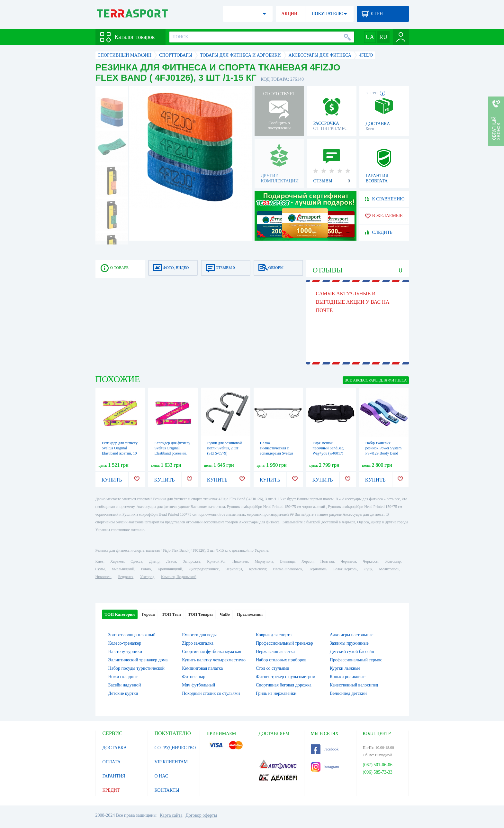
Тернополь (318, 569)
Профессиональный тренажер (284, 643)
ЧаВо (225, 614)
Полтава (327, 561)
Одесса (136, 561)
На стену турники (125, 652)
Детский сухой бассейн (352, 652)
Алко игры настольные (352, 635)
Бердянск (126, 577)
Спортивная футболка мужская (212, 652)
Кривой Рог (216, 561)
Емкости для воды (199, 635)
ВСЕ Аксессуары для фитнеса (376, 380)
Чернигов (348, 561)
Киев (99, 561)
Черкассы (371, 561)
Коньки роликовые (348, 677)
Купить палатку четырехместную (214, 660)
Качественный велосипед (354, 685)
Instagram (325, 767)
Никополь (104, 577)
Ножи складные (123, 677)
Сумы (100, 569)
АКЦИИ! (290, 14)
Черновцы (234, 569)
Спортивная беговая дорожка (284, 685)
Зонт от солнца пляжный (132, 635)
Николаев (240, 561)
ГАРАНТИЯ (114, 776)
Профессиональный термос (356, 660)
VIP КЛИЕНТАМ (171, 762)
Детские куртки (123, 693)
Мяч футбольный (198, 685)
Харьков (117, 561)
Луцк (368, 569)
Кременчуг (257, 569)
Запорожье (192, 561)
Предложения (250, 614)
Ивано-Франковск (288, 569)
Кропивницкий (170, 569)
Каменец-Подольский (179, 577)
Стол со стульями (273, 668)
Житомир (393, 561)
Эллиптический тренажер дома (138, 660)
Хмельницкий (123, 569)
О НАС (161, 776)
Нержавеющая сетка (275, 652)
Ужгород (147, 577)
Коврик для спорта (274, 635)
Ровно (146, 569)
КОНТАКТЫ (167, 790)
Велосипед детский (348, 693)
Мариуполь (264, 561)
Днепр (154, 561)
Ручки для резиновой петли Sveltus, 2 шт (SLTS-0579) (225, 448)
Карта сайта (171, 815)
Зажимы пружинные (349, 643)
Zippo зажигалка (198, 643)
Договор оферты (201, 815)
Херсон (308, 561)
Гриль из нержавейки (276, 693)
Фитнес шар (194, 677)
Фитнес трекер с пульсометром (286, 677)
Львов (171, 561)
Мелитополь (389, 569)
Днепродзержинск (204, 569)
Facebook (325, 749)
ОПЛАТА (112, 762)
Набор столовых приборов (281, 660)
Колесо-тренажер (125, 643)
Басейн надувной (125, 685)
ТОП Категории (120, 614)
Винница (287, 561)
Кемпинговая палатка (202, 668)
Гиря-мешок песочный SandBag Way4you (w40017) (328, 448)
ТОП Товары (200, 614)
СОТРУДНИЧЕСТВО (175, 748)
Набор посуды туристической (137, 668)
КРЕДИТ (111, 790)
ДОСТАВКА (115, 748)
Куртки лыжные (345, 668)
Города (148, 614)
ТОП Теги (171, 614)
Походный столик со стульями (211, 693)
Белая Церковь (345, 569)
